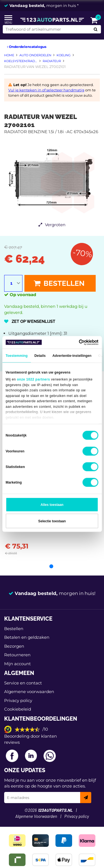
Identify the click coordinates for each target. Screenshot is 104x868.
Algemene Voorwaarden (36, 817)
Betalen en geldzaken (27, 637)
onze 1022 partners (33, 379)
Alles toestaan (52, 505)
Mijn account (17, 664)
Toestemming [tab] (17, 356)
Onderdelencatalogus (27, 47)
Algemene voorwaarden (29, 692)
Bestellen (59, 283)
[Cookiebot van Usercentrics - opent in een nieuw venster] (75, 342)
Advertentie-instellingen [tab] (72, 356)
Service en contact (23, 683)
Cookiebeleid (18, 709)
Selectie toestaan (52, 521)
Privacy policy (18, 700)
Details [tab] (40, 356)
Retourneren (17, 655)
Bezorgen (14, 646)
